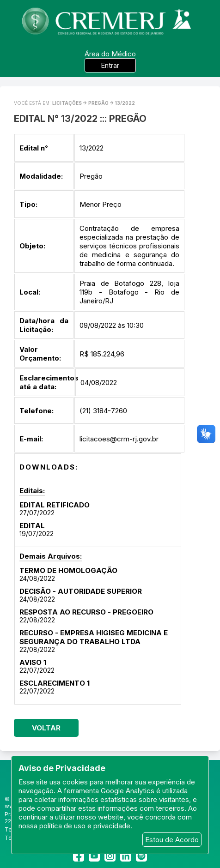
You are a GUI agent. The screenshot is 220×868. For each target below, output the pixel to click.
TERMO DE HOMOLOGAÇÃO (68, 570)
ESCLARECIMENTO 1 (55, 683)
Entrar (110, 65)
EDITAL (32, 526)
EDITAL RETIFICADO (55, 505)
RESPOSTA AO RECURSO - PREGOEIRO (86, 612)
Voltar (46, 728)
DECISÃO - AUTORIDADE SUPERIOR (81, 591)
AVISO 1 (33, 662)
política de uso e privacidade (85, 826)
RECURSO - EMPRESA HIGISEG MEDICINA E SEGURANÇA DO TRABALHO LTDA (94, 637)
